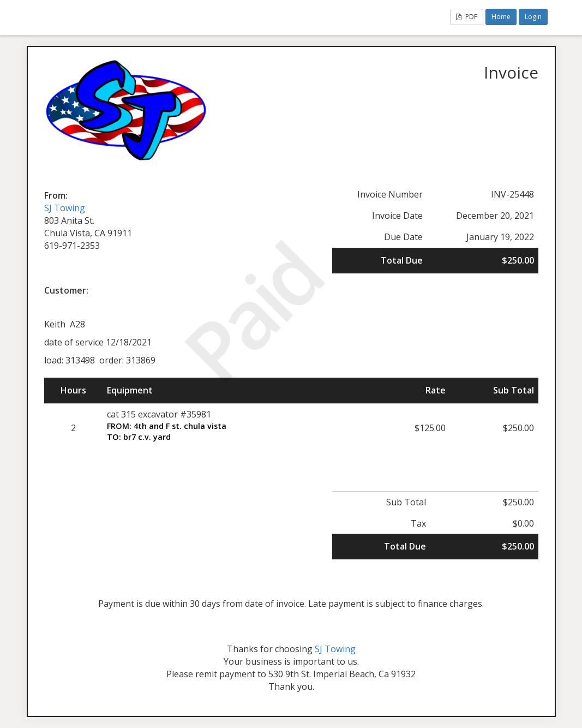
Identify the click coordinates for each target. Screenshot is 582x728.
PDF (467, 17)
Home (501, 17)
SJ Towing (65, 208)
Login (533, 17)
